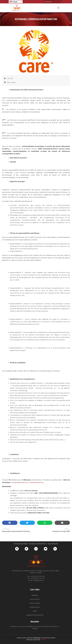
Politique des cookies (21, 544)
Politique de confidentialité (38, 544)
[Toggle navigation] (58, 8)
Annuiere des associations (35, 615)
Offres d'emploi (11, 82)
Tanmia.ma (35, 595)
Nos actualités (35, 599)
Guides (35, 611)
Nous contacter (53, 544)
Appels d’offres (35, 603)
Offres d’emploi (35, 607)
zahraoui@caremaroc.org (37, 482)
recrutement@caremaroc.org (19, 482)
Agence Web (39, 640)
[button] (10, 523)
